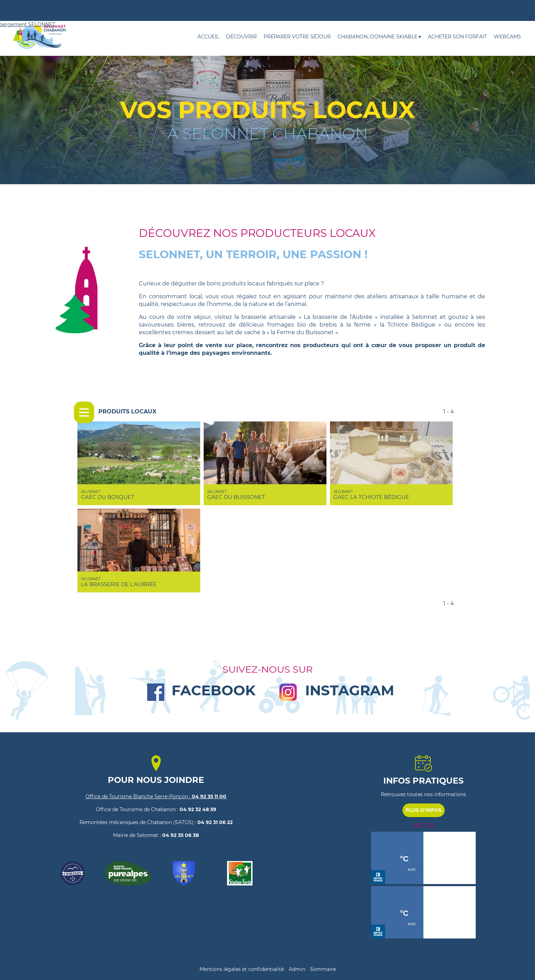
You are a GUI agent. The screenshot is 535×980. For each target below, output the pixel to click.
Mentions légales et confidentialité (242, 969)
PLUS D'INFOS (424, 810)
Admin (297, 969)
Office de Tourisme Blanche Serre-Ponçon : (138, 796)
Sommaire (323, 969)
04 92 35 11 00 (208, 796)
